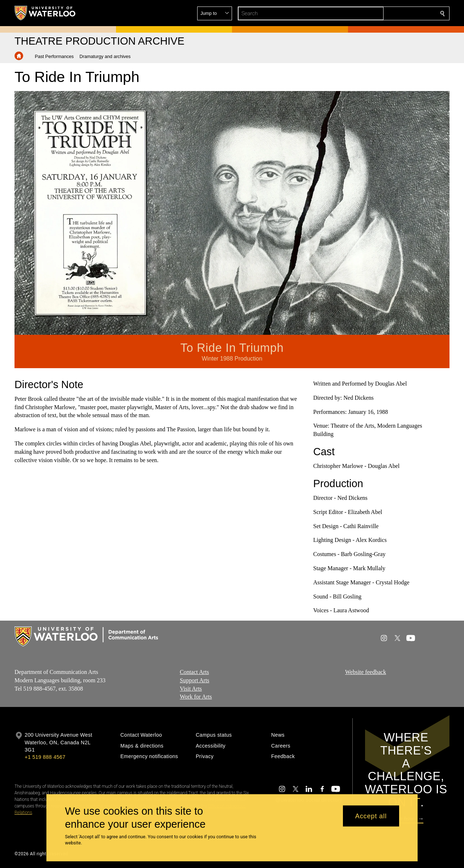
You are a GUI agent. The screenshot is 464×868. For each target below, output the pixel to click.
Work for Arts (196, 697)
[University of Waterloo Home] (45, 13)
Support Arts (194, 680)
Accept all (371, 816)
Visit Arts (191, 689)
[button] (390, 13)
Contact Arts (194, 672)
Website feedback (366, 672)
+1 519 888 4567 (45, 757)
